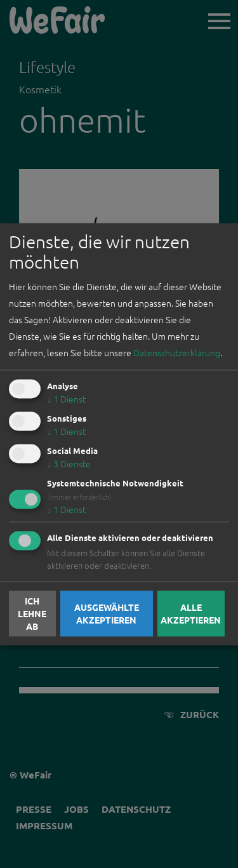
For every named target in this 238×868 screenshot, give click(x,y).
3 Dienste (69, 464)
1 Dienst (66, 399)
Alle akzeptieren (191, 613)
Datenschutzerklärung (177, 353)
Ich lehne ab (32, 613)
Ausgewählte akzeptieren (107, 613)
